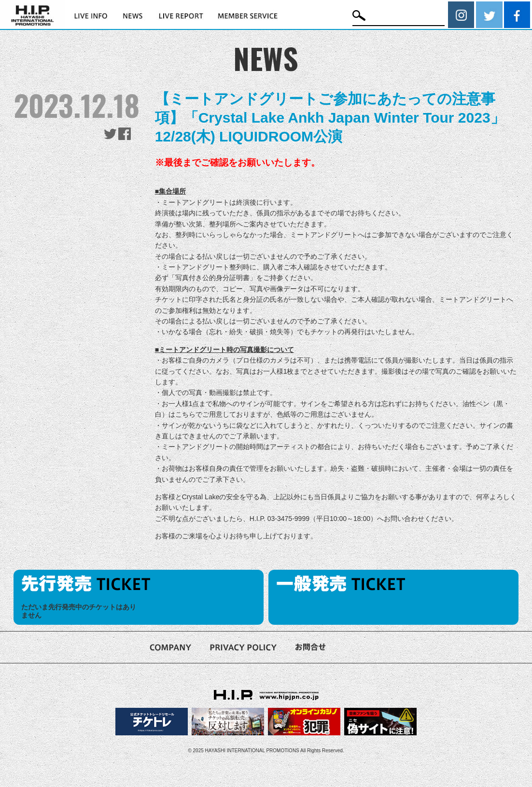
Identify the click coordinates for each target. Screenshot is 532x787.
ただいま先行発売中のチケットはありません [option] (79, 611)
